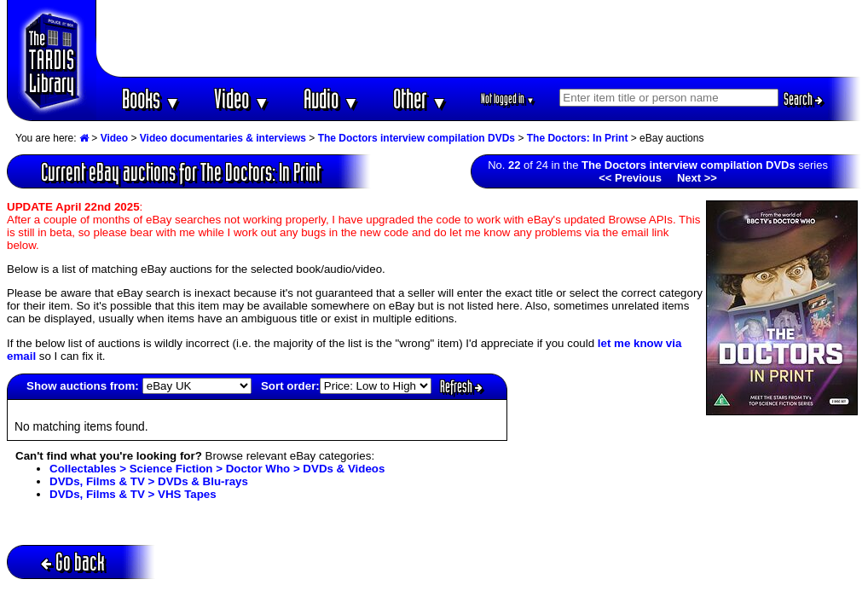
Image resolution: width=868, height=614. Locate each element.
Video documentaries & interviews (223, 138)
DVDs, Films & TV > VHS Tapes (133, 494)
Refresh (461, 386)
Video (242, 98)
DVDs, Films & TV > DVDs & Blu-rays (149, 481)
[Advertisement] (479, 38)
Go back (73, 562)
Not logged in (508, 98)
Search (803, 99)
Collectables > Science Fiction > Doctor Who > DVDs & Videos (217, 469)
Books (151, 98)
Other (420, 98)
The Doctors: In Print (578, 138)
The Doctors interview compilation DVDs (417, 138)
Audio (331, 98)
